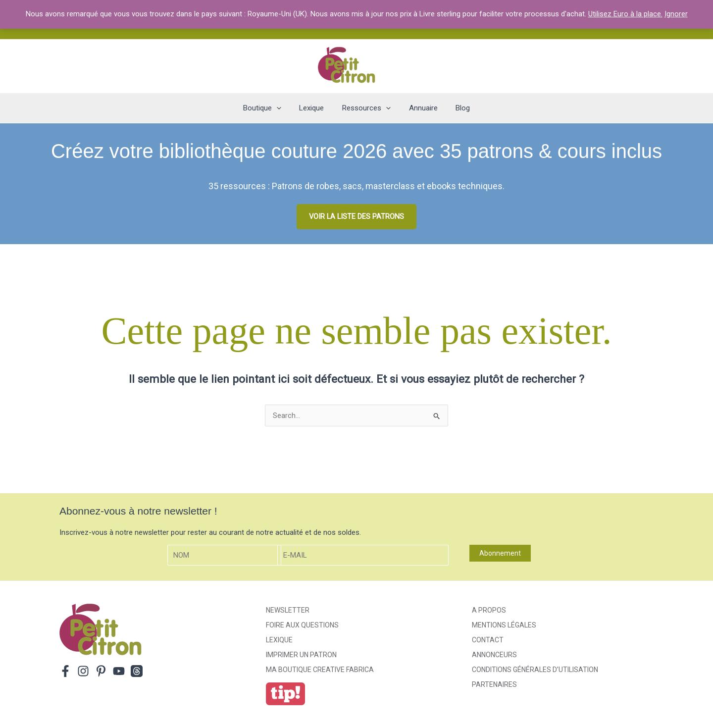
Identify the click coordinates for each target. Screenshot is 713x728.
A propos (489, 611)
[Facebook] (65, 672)
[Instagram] (83, 672)
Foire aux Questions (302, 625)
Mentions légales (504, 625)
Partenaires (494, 685)
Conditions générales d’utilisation (535, 670)
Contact (488, 640)
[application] (283, 108)
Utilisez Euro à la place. (625, 14)
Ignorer (676, 14)
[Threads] (137, 672)
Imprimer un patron (301, 655)
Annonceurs (494, 655)
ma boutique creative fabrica (320, 670)
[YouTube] (119, 672)
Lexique (279, 640)
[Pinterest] (101, 672)
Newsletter (288, 611)
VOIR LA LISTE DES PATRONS (357, 216)
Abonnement (500, 554)
